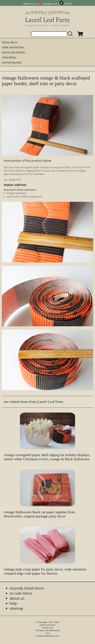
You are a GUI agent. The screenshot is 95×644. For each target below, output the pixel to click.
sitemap (16, 608)
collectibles (9, 57)
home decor (10, 42)
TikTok (68, 4)
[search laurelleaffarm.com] (71, 34)
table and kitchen (13, 47)
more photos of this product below (27, 161)
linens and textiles (13, 52)
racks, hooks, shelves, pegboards (24, 196)
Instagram (48, 4)
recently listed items (27, 588)
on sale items (21, 593)
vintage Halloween (16, 193)
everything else (11, 62)
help (13, 603)
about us (17, 598)
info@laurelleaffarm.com (47, 636)
